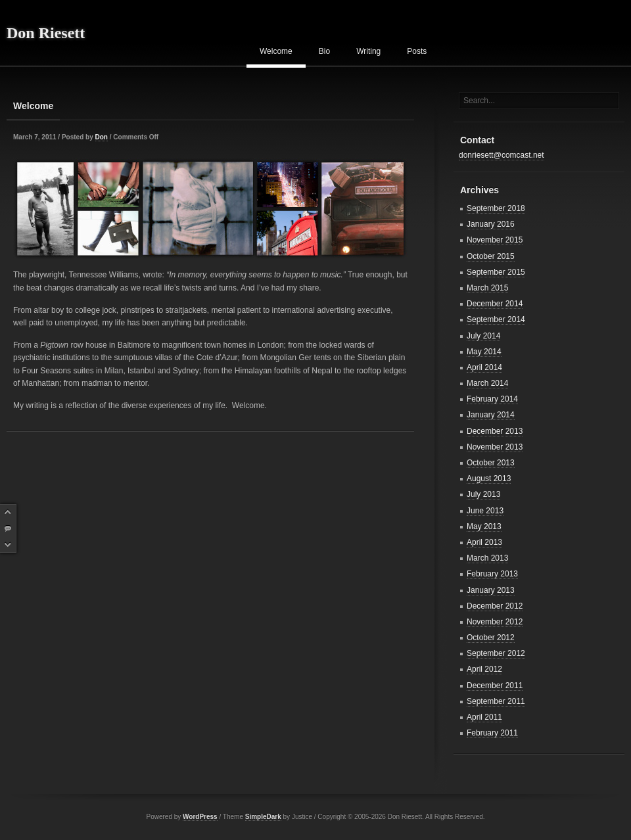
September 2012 (496, 653)
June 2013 (485, 511)
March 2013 (487, 558)
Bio (324, 51)
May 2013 (484, 526)
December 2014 (495, 304)
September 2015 (496, 272)
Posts (417, 51)
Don (102, 137)
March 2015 (487, 288)
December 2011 (495, 686)
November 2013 (495, 447)
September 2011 (496, 701)
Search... (479, 101)
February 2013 (492, 574)
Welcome (276, 51)
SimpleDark (263, 817)
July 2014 (483, 336)
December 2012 (495, 606)
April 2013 (484, 542)
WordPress (200, 817)
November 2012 (495, 622)
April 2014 (484, 367)
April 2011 (484, 717)
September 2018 (496, 208)
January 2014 (491, 415)
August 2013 (489, 478)
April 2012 (484, 669)
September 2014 (496, 319)
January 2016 (491, 224)
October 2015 (491, 256)
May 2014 (484, 352)
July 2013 (483, 494)
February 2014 (492, 399)
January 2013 (491, 590)
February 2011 (492, 733)
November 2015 (495, 240)
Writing (368, 51)
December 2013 (495, 431)
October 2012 (491, 638)
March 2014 (487, 383)
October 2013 (491, 463)
